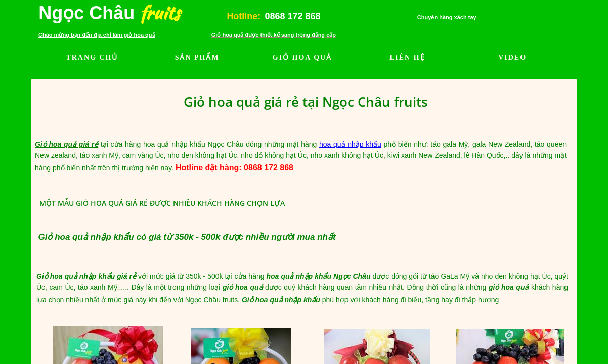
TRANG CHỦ (92, 57)
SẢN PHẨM (197, 57)
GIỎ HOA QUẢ (302, 57)
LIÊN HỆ (407, 57)
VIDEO (512, 57)
